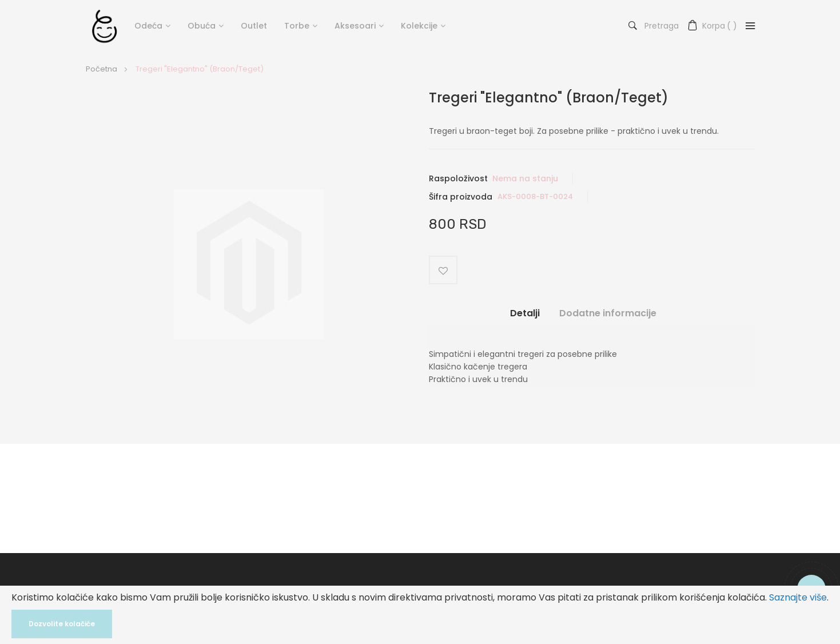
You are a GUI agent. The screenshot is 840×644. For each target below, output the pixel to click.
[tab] (525, 317)
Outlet (254, 26)
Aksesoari (355, 26)
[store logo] (104, 26)
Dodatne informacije (608, 313)
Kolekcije (419, 26)
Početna (101, 69)
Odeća (148, 26)
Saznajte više (798, 597)
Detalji (525, 313)
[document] (420, 615)
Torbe (297, 26)
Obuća (202, 26)
